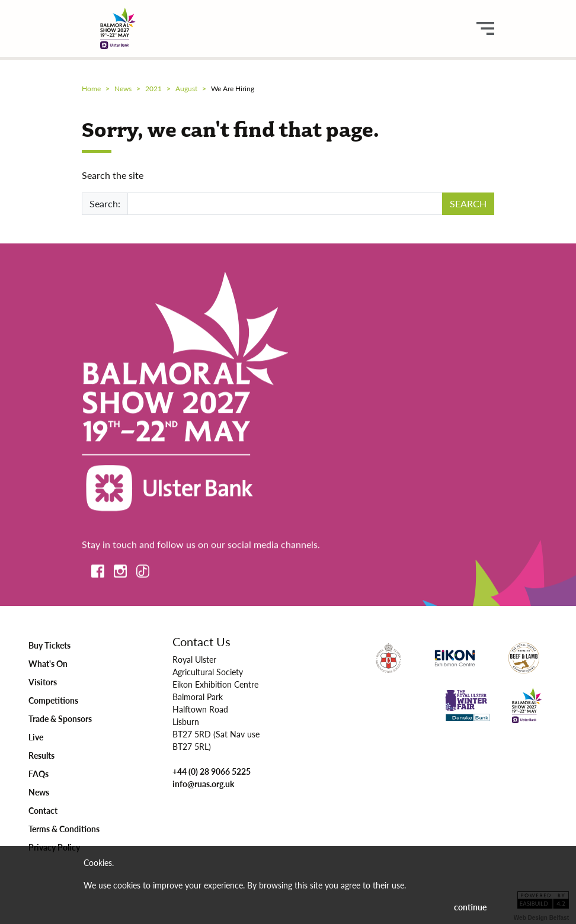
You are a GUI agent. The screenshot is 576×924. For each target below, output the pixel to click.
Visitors (43, 682)
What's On (48, 663)
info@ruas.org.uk (203, 784)
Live (36, 737)
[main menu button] (485, 28)
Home (91, 89)
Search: (105, 203)
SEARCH (468, 203)
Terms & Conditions (64, 829)
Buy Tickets (49, 645)
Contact (43, 810)
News (39, 792)
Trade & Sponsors (60, 718)
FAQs (39, 774)
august (186, 89)
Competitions (53, 700)
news (123, 89)
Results (41, 755)
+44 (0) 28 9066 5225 (212, 771)
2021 (153, 89)
